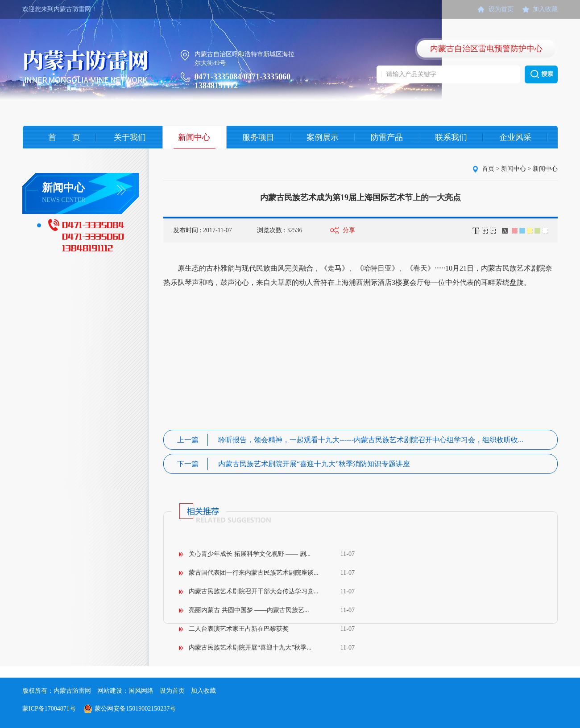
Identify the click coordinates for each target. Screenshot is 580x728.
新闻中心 (194, 137)
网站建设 (110, 691)
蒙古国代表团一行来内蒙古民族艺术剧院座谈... (254, 573)
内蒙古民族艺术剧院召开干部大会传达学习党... (254, 591)
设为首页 (501, 9)
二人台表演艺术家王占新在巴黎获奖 (239, 629)
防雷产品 (387, 137)
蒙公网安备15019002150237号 (135, 709)
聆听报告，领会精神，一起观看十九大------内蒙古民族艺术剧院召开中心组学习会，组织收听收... (350, 440)
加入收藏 (545, 9)
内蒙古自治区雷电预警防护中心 (486, 49)
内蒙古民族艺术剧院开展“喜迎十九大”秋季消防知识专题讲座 (294, 464)
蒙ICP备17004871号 (49, 709)
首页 (488, 169)
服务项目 (258, 137)
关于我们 (130, 137)
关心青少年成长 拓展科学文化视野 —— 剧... (250, 554)
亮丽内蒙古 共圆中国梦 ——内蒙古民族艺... (249, 610)
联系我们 (451, 137)
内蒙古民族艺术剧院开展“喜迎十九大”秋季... (250, 648)
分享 (349, 230)
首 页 (64, 137)
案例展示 (323, 137)
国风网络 (141, 691)
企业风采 (515, 137)
